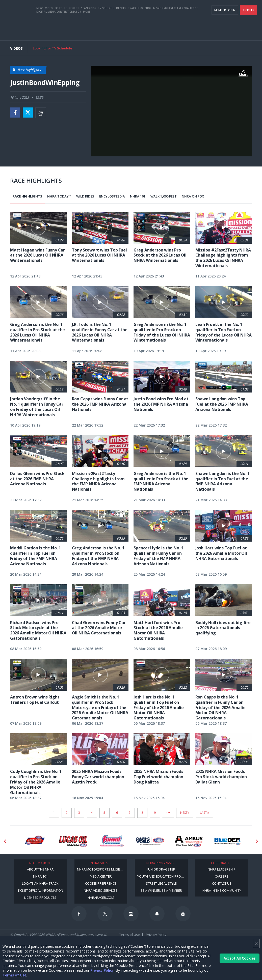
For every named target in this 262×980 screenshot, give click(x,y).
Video (49, 29)
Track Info (135, 29)
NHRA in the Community (222, 890)
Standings (88, 29)
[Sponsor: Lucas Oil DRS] (34, 841)
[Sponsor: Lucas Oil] (73, 841)
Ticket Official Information (40, 890)
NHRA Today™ (59, 196)
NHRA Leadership (222, 869)
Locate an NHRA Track (40, 883)
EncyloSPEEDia (112, 196)
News (40, 29)
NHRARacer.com (101, 898)
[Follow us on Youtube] (183, 914)
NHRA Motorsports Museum (101, 869)
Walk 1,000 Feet (164, 196)
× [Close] (256, 943)
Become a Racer (156, 10)
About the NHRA (40, 869)
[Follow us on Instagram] (131, 914)
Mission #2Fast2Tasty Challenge (176, 29)
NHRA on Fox (193, 196)
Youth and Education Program (163, 876)
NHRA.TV (208, 10)
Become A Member (185, 10)
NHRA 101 (138, 196)
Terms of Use (14, 975)
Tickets (248, 30)
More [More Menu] (87, 32)
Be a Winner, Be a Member (161, 890)
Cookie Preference (101, 883)
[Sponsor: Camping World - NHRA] (150, 841)
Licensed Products (40, 898)
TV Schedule (106, 29)
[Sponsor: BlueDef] (228, 841)
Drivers (121, 29)
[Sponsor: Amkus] (189, 841)
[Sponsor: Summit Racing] (112, 841)
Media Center (101, 876)
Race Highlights (27, 196)
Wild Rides (85, 196)
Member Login (225, 30)
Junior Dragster (161, 869)
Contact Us (222, 883)
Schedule (61, 29)
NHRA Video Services (101, 890)
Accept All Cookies (240, 958)
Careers (222, 876)
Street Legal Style (161, 883)
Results (74, 29)
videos (250, 10)
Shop (148, 29)
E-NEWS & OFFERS (230, 10)
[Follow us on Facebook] (79, 914)
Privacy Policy (102, 970)
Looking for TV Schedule (53, 48)
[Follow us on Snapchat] (157, 914)
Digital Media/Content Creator (59, 32)
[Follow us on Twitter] (105, 914)
